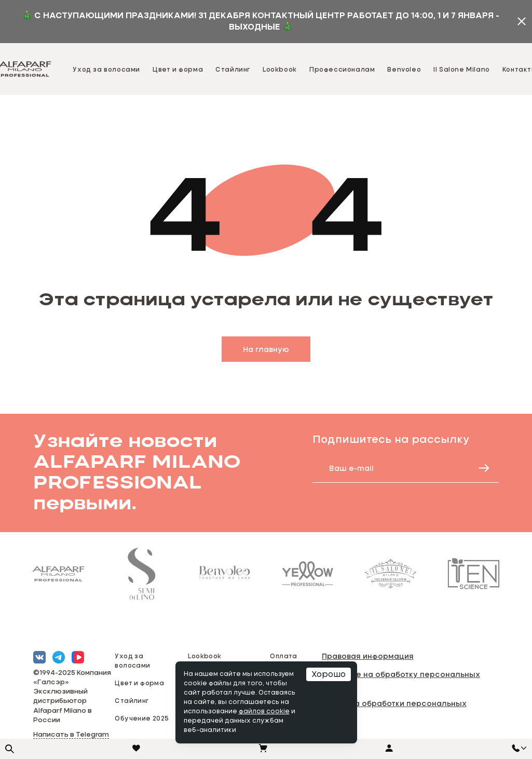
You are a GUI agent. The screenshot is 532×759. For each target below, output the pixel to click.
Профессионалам (342, 69)
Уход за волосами (106, 69)
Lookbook (280, 69)
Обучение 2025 (142, 718)
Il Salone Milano (462, 69)
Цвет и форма (178, 69)
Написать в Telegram (71, 735)
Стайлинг (233, 69)
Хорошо (329, 674)
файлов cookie (264, 712)
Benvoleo (404, 69)
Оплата (283, 656)
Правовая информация (368, 656)
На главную (266, 349)
